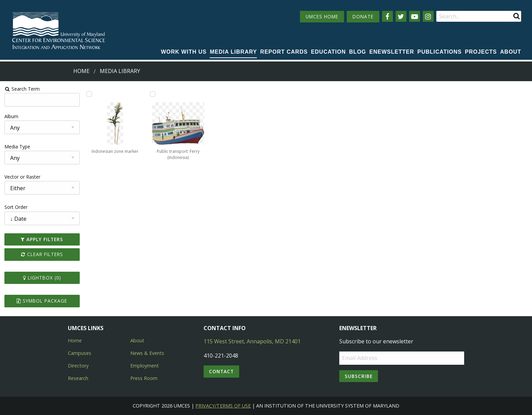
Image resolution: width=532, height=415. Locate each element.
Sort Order (16, 207)
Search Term (22, 89)
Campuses (80, 353)
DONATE (363, 16)
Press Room (144, 378)
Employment (145, 366)
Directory (78, 366)
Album (11, 116)
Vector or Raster (22, 177)
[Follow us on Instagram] (428, 16)
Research (78, 378)
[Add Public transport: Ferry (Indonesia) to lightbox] (153, 94)
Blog (358, 52)
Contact (221, 371)
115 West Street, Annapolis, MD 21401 (252, 341)
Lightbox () (42, 278)
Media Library (233, 52)
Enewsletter (392, 52)
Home (81, 71)
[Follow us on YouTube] (415, 16)
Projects (481, 52)
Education (328, 52)
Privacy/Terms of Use (223, 406)
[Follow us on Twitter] (401, 16)
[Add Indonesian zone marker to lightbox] (89, 94)
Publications (440, 52)
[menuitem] (184, 52)
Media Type (17, 147)
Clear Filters (42, 254)
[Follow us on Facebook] (387, 16)
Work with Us (184, 52)
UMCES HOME (322, 16)
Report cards (284, 52)
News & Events (147, 353)
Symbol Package (42, 301)
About (511, 52)
